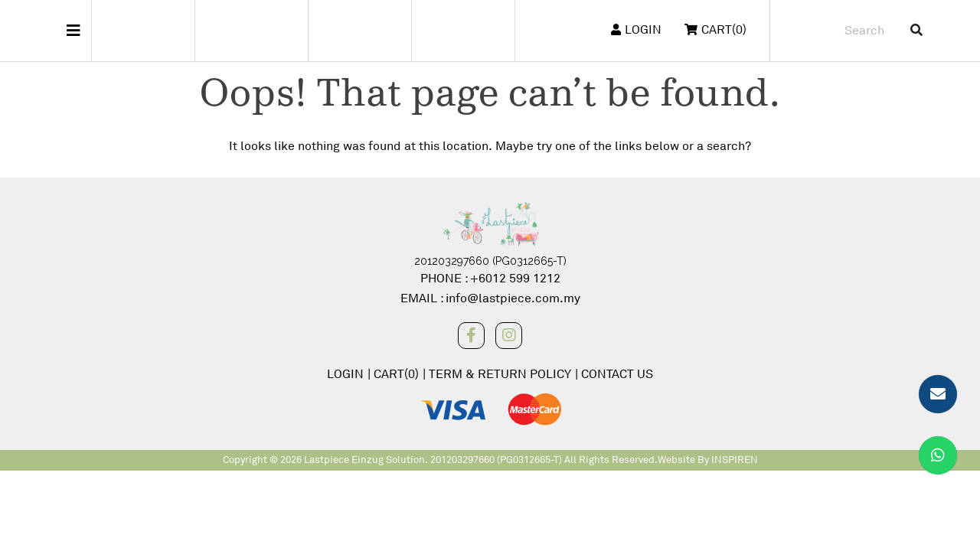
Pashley (359, 30)
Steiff (143, 31)
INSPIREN (735, 460)
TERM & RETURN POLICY (500, 374)
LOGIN (636, 30)
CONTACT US (617, 374)
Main (46, 31)
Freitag (256, 31)
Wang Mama (463, 30)
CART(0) (396, 374)
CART (715, 30)
